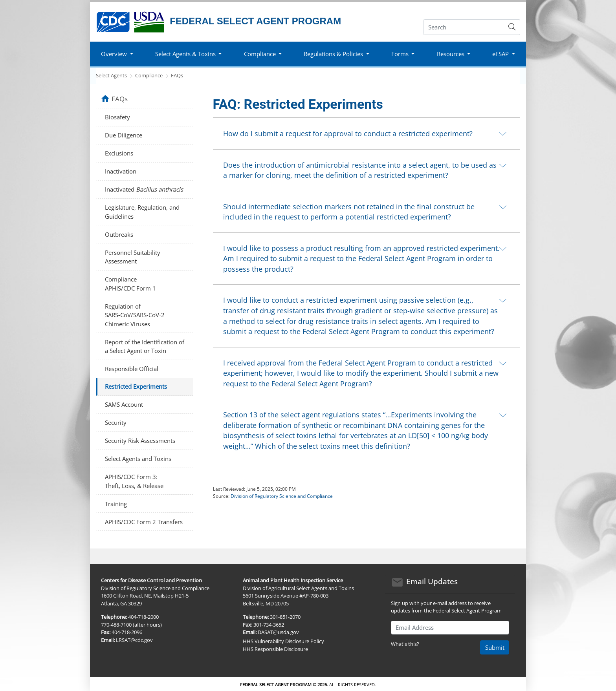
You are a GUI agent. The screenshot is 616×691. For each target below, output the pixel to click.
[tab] (367, 133)
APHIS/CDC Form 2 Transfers (144, 522)
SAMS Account (124, 404)
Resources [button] (451, 54)
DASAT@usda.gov (278, 632)
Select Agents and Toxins (138, 459)
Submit (495, 647)
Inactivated (144, 189)
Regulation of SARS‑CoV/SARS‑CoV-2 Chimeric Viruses (135, 315)
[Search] (464, 27)
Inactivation (121, 171)
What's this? (405, 644)
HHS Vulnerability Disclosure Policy (283, 641)
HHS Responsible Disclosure (275, 649)
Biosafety (117, 117)
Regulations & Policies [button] (333, 54)
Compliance (149, 75)
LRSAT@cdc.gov (134, 640)
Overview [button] (114, 54)
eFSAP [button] (500, 54)
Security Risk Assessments (140, 441)
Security (116, 422)
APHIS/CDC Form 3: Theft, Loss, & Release (134, 481)
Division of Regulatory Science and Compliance (282, 496)
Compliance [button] (260, 54)
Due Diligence (124, 135)
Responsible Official (132, 369)
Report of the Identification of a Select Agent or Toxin (145, 346)
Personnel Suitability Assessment (133, 257)
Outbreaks (119, 234)
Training (116, 504)
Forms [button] (400, 54)
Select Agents (111, 75)
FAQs (177, 75)
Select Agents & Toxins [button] (185, 54)
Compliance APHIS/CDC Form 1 (130, 284)
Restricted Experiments (136, 386)
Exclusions (119, 153)
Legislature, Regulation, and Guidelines (142, 212)
